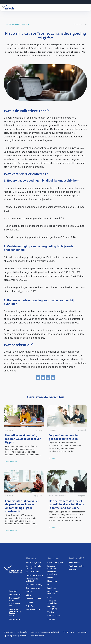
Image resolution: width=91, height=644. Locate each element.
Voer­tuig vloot (33, 609)
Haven (50, 577)
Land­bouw (52, 588)
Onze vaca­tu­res (15, 605)
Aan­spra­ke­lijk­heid (33, 562)
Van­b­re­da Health (76, 566)
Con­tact (73, 570)
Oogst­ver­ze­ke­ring (33, 599)
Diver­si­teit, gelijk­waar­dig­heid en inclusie (15, 612)
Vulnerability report (37, 636)
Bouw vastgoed (55, 562)
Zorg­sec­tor (52, 619)
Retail (50, 597)
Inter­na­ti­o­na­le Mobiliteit (32, 580)
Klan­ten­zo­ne (75, 562)
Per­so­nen (30, 602)
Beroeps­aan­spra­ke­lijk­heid (34, 567)
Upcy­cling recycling (52, 607)
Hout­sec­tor (52, 581)
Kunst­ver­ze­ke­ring (33, 588)
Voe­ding (51, 612)
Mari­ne (29, 592)
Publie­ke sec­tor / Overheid (54, 593)
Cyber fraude (32, 572)
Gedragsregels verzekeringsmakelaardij (45, 632)
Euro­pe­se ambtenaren (53, 567)
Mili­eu (28, 595)
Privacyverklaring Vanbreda (17, 636)
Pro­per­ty (29, 606)
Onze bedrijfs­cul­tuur (15, 599)
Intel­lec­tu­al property (34, 575)
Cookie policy (82, 632)
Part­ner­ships (14, 619)
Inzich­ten (13, 591)
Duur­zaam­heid (15, 594)
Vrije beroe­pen (54, 616)
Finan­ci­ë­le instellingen (52, 573)
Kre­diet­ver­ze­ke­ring (34, 584)
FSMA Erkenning (69, 632)
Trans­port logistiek (52, 602)
